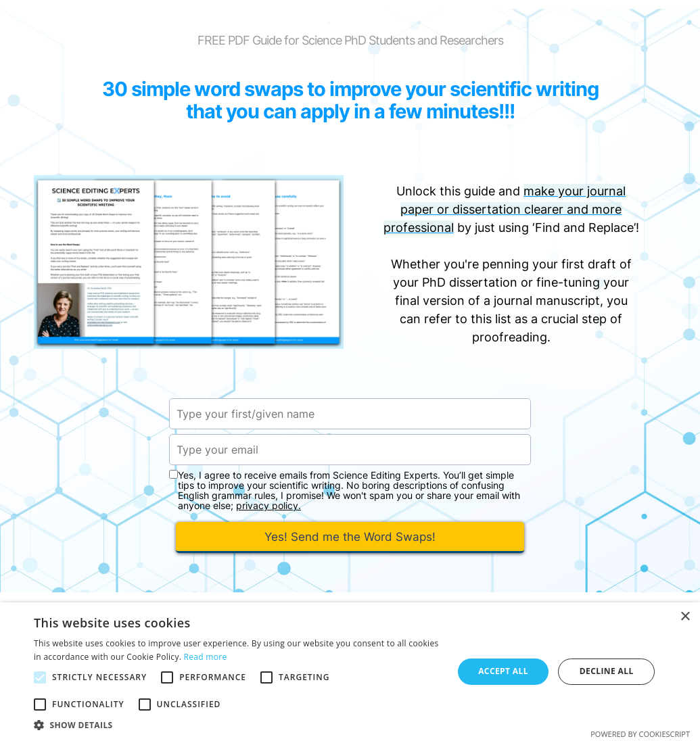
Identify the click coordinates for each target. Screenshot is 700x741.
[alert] (350, 672)
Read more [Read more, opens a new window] (206, 657)
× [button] (685, 617)
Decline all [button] (607, 671)
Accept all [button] (503, 671)
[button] (237, 724)
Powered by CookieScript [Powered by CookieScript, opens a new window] (640, 734)
